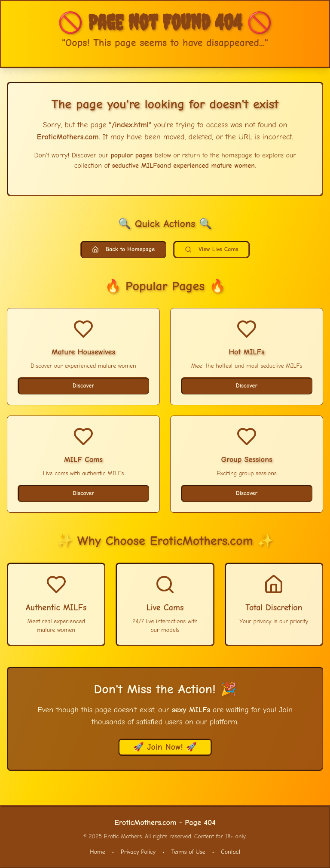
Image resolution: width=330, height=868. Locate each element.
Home (98, 852)
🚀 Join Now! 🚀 (165, 747)
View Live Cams (211, 249)
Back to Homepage (124, 249)
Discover (83, 386)
